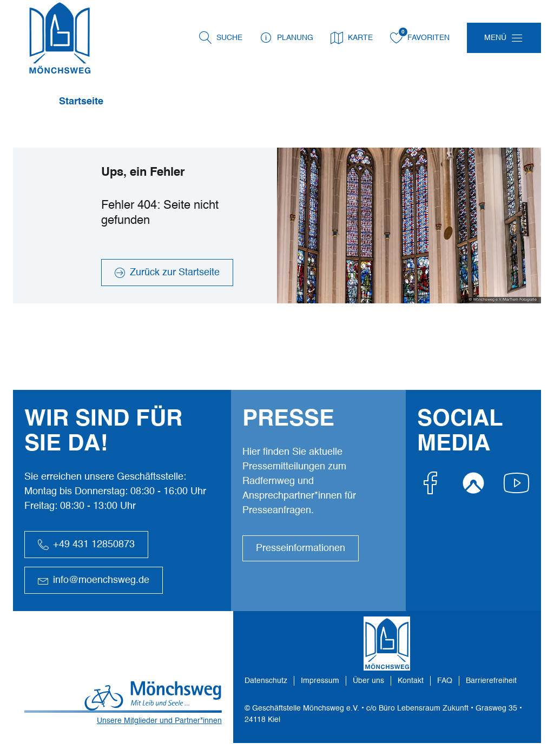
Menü (495, 38)
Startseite (81, 102)
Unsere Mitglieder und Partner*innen (159, 721)
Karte (352, 38)
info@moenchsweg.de (94, 580)
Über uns (368, 681)
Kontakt (411, 681)
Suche (229, 38)
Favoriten (420, 38)
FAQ (445, 681)
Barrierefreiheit (491, 681)
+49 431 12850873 (86, 545)
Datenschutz (266, 681)
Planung (286, 38)
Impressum (320, 681)
